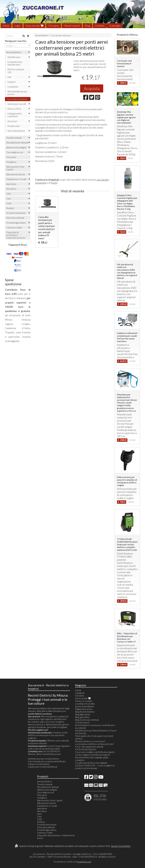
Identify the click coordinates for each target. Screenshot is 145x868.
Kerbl (54, 183)
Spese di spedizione (85, 706)
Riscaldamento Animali (17, 142)
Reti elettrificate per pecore (17, 93)
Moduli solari (14, 126)
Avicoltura (11, 189)
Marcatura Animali (15, 218)
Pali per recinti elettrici (39, 764)
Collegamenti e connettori (15, 115)
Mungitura (11, 162)
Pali (9, 77)
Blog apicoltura (82, 717)
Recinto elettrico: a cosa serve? (90, 741)
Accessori (12, 121)
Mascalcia (11, 157)
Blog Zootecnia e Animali (87, 720)
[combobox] (18, 45)
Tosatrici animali (14, 138)
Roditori (10, 208)
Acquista (92, 88)
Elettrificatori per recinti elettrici (43, 759)
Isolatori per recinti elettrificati (43, 767)
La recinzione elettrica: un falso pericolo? (94, 744)
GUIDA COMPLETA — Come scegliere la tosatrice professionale (95, 767)
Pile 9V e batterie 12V (16, 71)
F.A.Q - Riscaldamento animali (89, 747)
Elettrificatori (14, 57)
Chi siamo (54, 26)
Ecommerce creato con (72, 862)
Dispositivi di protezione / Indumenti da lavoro (16, 235)
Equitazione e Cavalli (16, 179)
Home (6, 26)
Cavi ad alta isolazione (61, 35)
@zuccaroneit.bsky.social (48, 754)
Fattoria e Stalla (14, 227)
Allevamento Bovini (16, 174)
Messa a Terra (14, 109)
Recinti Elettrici (42, 35)
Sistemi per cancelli (17, 104)
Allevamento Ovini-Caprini (16, 168)
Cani (8, 198)
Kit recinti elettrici (16, 131)
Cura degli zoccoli (15, 152)
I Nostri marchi (72, 26)
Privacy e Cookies (84, 701)
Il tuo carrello (34, 26)
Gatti (9, 203)
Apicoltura (11, 184)
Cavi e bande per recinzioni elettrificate (47, 761)
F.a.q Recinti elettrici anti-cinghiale (91, 763)
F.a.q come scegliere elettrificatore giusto (95, 752)
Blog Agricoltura (83, 714)
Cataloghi (115, 26)
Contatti (100, 26)
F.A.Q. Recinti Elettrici (86, 749)
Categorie (80, 693)
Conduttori (13, 87)
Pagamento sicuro (84, 709)
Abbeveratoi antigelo (16, 147)
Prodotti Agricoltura (16, 223)
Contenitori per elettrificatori (15, 63)
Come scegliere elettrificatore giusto (93, 755)
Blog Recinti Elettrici (85, 712)
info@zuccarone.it (107, 857)
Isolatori (11, 82)
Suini (9, 194)
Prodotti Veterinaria (16, 213)
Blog (87, 26)
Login (17, 26)
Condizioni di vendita (85, 704)
